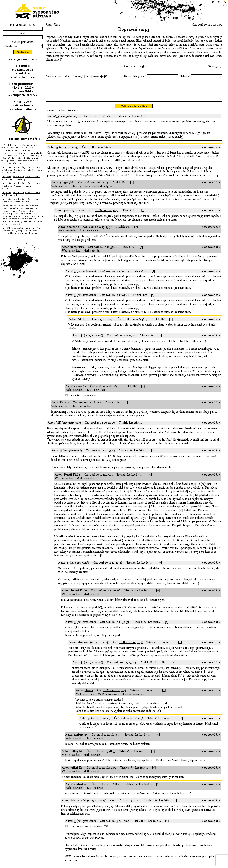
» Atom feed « (23, 105)
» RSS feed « (23, 102)
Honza (89, 695)
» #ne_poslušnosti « (23, 84)
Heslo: (23, 33)
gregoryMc (67, 187)
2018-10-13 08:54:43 (135, 323)
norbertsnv (77, 251)
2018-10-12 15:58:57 (104, 755)
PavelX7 (5, 228)
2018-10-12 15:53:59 (100, 231)
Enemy (64, 407)
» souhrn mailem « (23, 109)
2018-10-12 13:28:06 (109, 595)
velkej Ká (73, 231)
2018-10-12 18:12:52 (107, 390)
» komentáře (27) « (134, 66)
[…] (23, 163)
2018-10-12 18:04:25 (117, 275)
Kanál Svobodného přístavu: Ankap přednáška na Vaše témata (20, 207)
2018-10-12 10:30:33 (107, 215)
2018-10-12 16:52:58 (131, 647)
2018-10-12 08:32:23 (96, 187)
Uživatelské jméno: (135, 76)
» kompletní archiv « (23, 95)
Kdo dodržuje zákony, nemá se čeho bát (20, 146)
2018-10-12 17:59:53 (124, 667)
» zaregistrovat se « (23, 59)
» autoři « (23, 73)
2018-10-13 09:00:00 (128, 805)
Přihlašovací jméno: (23, 25)
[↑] (132, 187)
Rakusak (5, 206)
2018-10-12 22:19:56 (132, 722)
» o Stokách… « (23, 70)
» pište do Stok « (23, 77)
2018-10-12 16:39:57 (109, 739)
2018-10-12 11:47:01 (101, 479)
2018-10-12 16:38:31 (109, 788)
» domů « (23, 66)
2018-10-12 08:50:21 (90, 407)
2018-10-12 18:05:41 (117, 299)
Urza (57, 25)
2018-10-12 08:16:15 (100, 151)
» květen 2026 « (23, 87)
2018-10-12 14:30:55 (117, 626)
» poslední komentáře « (23, 139)
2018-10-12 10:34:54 (103, 455)
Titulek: (185, 76)
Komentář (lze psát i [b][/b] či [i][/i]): (76, 76)
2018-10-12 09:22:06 (103, 427)
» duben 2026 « (23, 91)
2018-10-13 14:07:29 (125, 340)
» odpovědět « (211, 151)
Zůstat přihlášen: (23, 42)
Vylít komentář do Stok (134, 110)
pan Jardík (6, 167)
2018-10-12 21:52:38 (115, 695)
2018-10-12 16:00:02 (104, 772)
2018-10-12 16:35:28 (105, 251)
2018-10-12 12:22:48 (100, 120)
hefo (4, 145)
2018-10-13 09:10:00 (117, 825)
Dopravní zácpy (134, 29)
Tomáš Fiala (72, 479)
